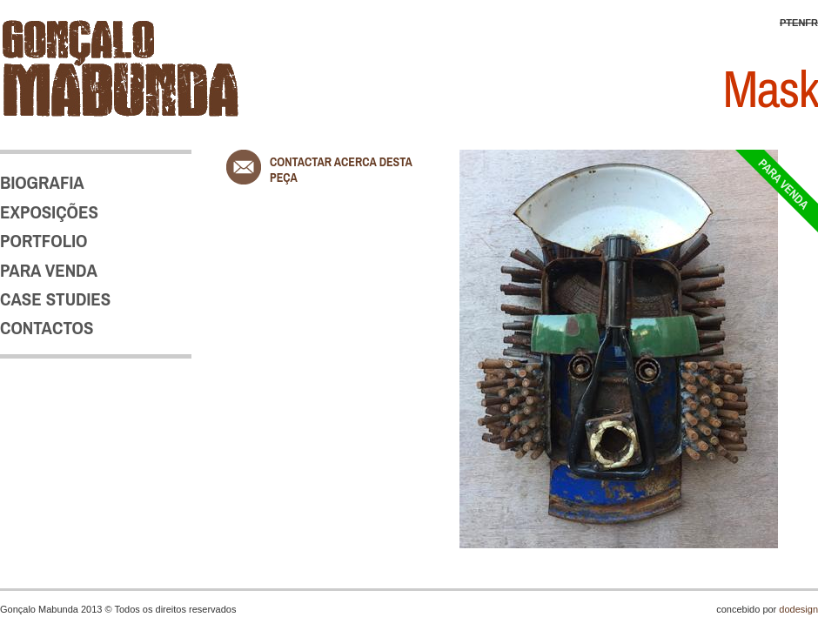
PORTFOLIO (44, 241)
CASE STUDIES (55, 299)
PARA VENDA (49, 270)
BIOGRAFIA (42, 182)
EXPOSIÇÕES (49, 212)
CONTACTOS (47, 328)
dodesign (798, 609)
